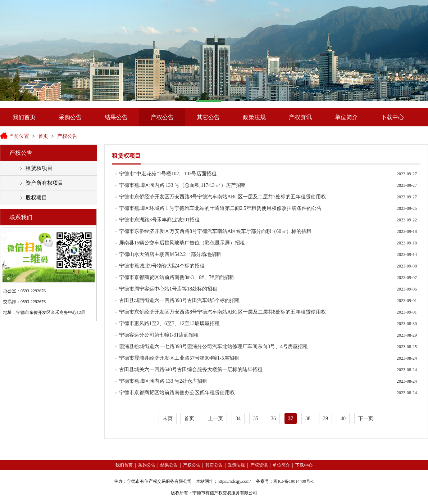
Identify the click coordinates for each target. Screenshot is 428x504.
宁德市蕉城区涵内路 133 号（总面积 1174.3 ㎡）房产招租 (183, 185)
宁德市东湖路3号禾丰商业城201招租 (159, 220)
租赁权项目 (39, 168)
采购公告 (70, 117)
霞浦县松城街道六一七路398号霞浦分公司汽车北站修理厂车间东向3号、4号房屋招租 (213, 346)
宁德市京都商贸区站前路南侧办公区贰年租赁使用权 (177, 393)
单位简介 (346, 117)
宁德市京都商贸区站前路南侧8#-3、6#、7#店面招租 (177, 277)
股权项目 (36, 198)
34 (238, 418)
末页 (168, 418)
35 (256, 418)
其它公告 (208, 117)
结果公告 (116, 117)
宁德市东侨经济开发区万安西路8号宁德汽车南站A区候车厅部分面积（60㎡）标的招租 (215, 231)
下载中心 (392, 117)
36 (273, 418)
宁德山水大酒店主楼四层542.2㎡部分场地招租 (170, 254)
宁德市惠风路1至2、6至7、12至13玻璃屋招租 (169, 323)
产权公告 (162, 117)
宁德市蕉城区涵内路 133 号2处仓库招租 (163, 381)
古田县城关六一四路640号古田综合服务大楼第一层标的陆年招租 (191, 370)
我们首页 (24, 117)
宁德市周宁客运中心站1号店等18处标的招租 (168, 289)
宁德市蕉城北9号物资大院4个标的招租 (162, 266)
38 (308, 418)
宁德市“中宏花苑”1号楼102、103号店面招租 (168, 174)
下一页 (366, 418)
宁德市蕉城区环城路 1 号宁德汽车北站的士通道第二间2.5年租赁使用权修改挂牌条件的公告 (220, 208)
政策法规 (254, 117)
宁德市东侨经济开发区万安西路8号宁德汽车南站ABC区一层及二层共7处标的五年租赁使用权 (222, 197)
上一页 (215, 418)
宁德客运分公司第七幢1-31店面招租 (159, 335)
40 (343, 418)
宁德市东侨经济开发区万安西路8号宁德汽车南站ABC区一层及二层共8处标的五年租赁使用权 (222, 312)
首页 (43, 136)
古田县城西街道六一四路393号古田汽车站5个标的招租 (179, 300)
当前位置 (19, 136)
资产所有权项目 (44, 183)
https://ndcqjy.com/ (234, 481)
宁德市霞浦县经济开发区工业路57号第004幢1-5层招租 (179, 358)
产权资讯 (300, 117)
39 (325, 418)
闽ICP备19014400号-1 (294, 481)
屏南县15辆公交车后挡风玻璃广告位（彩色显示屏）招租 (182, 243)
